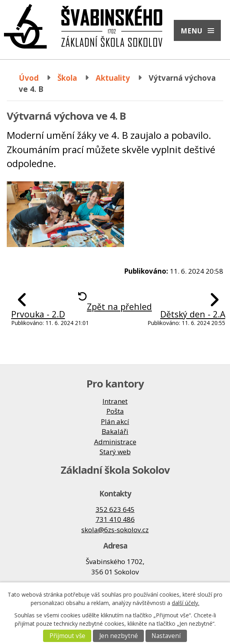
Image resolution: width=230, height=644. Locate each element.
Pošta (115, 411)
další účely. (186, 603)
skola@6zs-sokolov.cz (115, 530)
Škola (67, 78)
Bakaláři (115, 431)
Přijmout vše (67, 636)
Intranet (115, 401)
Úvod (29, 78)
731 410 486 (115, 519)
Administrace (115, 442)
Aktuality (113, 78)
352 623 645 (115, 509)
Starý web (115, 452)
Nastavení (166, 636)
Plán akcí (115, 421)
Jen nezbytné (119, 636)
